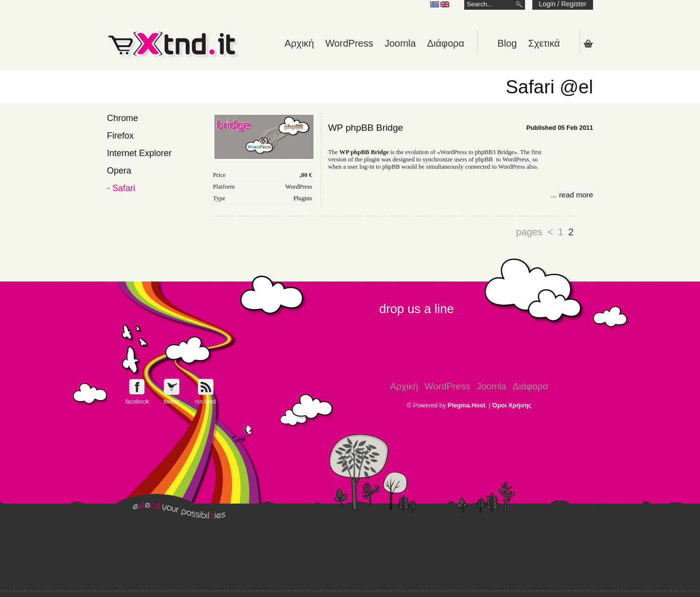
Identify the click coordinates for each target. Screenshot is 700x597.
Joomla (400, 43)
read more (576, 195)
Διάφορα (446, 43)
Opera (119, 171)
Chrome (122, 118)
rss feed (205, 402)
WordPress (349, 43)
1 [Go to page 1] (561, 232)
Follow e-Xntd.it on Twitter (171, 387)
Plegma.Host (467, 405)
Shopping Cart (588, 43)
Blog (507, 43)
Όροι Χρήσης (512, 405)
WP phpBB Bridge (366, 128)
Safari (124, 188)
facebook (137, 402)
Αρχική (299, 43)
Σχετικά (544, 43)
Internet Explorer (139, 153)
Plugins (303, 198)
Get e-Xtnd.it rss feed (205, 387)
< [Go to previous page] (550, 232)
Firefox (120, 136)
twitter (171, 402)
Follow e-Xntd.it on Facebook (137, 387)
